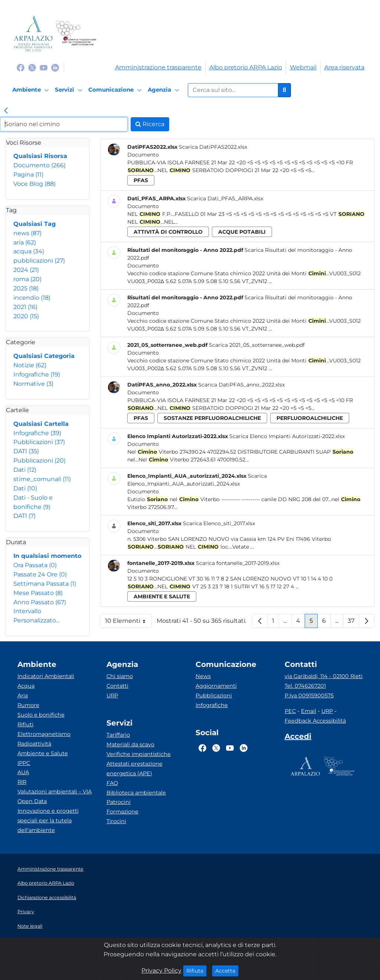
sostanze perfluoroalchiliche (212, 418)
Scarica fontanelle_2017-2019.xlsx (238, 563)
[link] (6, 111)
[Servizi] (70, 90)
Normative (33, 384)
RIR (22, 782)
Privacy (26, 912)
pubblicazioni (39, 261)
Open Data (32, 801)
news (27, 233)
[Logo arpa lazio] (33, 34)
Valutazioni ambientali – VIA (55, 792)
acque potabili (242, 232)
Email (309, 711)
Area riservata (344, 67)
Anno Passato (40, 602)
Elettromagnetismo (44, 734)
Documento (40, 165)
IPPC (24, 763)
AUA (23, 772)
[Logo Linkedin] (55, 67)
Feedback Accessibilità (315, 721)
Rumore (28, 705)
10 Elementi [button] (128, 623)
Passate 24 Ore (40, 574)
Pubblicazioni (39, 442)
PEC (290, 711)
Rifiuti (25, 724)
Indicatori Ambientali (46, 676)
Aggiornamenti (216, 686)
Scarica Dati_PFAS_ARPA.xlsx (225, 198)
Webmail (303, 67)
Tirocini (116, 821)
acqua (29, 251)
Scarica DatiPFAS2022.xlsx (213, 147)
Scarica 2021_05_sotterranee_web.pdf (257, 345)
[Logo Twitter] (32, 67)
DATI (26, 451)
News (203, 676)
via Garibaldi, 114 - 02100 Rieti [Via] (324, 676)
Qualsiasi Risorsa (40, 156)
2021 (25, 307)
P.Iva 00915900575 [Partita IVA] (309, 695)
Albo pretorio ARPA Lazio (246, 67)
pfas (141, 180)
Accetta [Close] (227, 970)
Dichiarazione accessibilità (47, 897)
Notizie (30, 365)
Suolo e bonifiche (41, 715)
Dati (25, 470)
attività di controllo (168, 232)
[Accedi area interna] (298, 738)
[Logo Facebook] (21, 67)
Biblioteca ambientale (136, 793)
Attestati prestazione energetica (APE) (135, 769)
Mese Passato (38, 593)
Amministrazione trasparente (158, 67)
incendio (32, 298)
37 (353, 623)
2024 (26, 270)
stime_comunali (42, 479)
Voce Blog (35, 184)
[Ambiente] (32, 90)
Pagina (28, 175)
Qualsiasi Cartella (41, 424)
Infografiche (37, 374)
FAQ (112, 783)
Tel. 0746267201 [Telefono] (305, 686)
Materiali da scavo (130, 744)
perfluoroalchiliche (310, 418)
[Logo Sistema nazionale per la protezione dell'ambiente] (76, 34)
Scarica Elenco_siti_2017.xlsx (219, 523)
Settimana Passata (45, 584)
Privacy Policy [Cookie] (161, 971)
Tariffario (118, 735)
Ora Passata (35, 565)
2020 (26, 316)
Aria (23, 695)
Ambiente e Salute (43, 753)
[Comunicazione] (116, 90)
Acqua (26, 686)
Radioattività (34, 744)
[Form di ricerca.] (233, 90)
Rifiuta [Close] (196, 970)
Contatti (117, 686)
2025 (26, 288)
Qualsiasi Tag (35, 224)
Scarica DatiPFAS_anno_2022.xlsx (241, 385)
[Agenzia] (165, 90)
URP (112, 695)
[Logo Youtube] (44, 67)
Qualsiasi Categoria (44, 356)
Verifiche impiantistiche (139, 754)
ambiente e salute (162, 596)
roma (27, 279)
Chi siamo (120, 676)
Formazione (122, 812)
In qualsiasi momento (47, 556)
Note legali (30, 926)
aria (25, 242)
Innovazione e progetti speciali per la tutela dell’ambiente (48, 820)
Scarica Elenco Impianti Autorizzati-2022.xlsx (287, 436)
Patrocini (119, 802)
